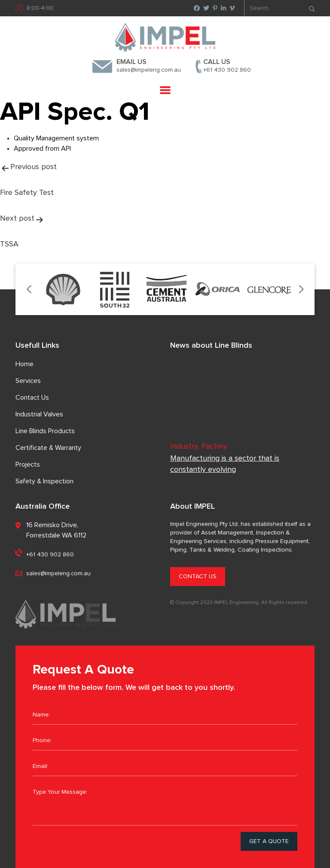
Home (24, 364)
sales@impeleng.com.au (149, 70)
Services (28, 381)
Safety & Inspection (44, 481)
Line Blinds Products (45, 431)
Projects (28, 464)
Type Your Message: (165, 804)
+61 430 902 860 (227, 70)
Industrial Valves (39, 414)
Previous (29, 290)
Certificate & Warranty (48, 448)
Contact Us (32, 398)
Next (301, 290)
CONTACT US (198, 577)
